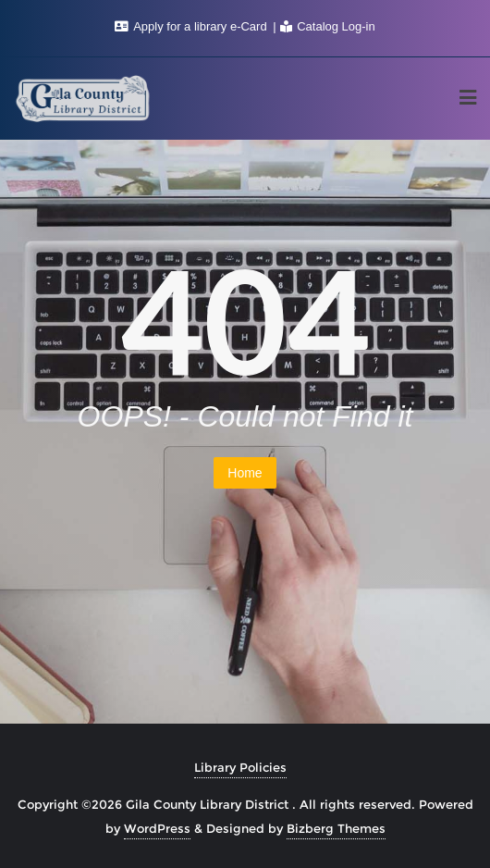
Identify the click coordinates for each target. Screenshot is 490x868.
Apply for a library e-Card (192, 26)
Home (245, 473)
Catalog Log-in (328, 26)
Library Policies (240, 767)
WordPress (157, 828)
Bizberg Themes (336, 828)
